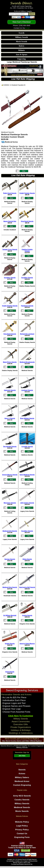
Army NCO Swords (22, 796)
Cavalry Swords (22, 800)
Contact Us (22, 833)
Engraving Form (22, 837)
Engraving (21, 59)
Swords (22, 33)
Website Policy (22, 822)
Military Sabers (22, 777)
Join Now (22, 756)
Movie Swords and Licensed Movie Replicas (22, 739)
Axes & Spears (21, 55)
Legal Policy (22, 826)
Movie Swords (22, 42)
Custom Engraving (22, 785)
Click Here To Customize (21, 716)
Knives (22, 46)
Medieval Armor (22, 781)
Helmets (21, 50)
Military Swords (21, 37)
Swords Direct (21, 3)
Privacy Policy (22, 830)
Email (27, 28)
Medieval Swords (22, 807)
